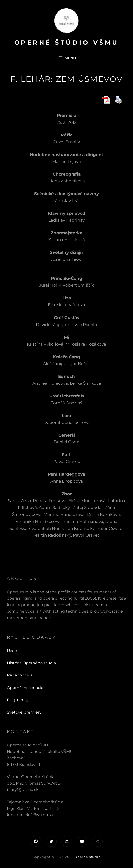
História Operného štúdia (31, 663)
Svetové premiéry (24, 712)
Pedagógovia (20, 675)
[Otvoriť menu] (67, 58)
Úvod (12, 651)
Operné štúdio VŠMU (67, 42)
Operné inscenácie (25, 688)
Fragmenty (18, 700)
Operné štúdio (87, 857)
